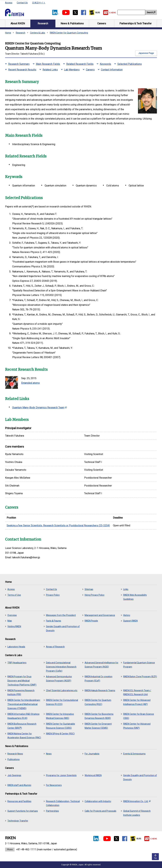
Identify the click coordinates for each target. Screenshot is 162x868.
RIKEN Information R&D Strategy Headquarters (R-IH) (23, 716)
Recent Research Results (22, 70)
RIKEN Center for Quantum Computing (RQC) (98, 702)
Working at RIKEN (93, 775)
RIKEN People (91, 621)
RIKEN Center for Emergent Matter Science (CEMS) (98, 726)
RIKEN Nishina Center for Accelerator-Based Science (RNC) (24, 736)
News (49, 754)
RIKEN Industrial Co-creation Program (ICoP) (98, 679)
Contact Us (22, 3)
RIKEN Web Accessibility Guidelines (135, 597)
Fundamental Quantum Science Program (139, 665)
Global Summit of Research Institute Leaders (137, 813)
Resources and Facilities (19, 801)
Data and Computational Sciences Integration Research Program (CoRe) (61, 667)
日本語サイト (39, 3)
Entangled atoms (30, 383)
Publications (14, 759)
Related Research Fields (80, 64)
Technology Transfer (18, 821)
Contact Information (112, 70)
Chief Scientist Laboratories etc (62, 690)
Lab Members (72, 70)
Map (10, 621)
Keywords (105, 64)
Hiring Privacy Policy (95, 595)
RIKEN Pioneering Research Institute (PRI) (21, 693)
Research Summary (19, 64)
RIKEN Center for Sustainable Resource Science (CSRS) (61, 726)
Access (9, 3)
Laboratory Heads (16, 647)
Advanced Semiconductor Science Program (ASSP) (59, 679)
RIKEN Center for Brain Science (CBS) (139, 716)
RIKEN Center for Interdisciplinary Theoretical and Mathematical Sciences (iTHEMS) (24, 704)
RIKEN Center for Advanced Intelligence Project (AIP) (137, 702)
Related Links (50, 70)
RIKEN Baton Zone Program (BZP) (140, 677)
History (127, 615)
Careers (90, 70)
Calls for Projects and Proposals (100, 811)
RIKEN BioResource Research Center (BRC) (22, 726)
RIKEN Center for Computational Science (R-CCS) (62, 702)
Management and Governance (100, 615)
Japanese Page (146, 53)
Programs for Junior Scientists (61, 775)
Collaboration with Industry (98, 801)
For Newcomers (54, 785)
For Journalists (92, 754)
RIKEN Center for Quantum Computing (69, 33)
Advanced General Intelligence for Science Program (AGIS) (101, 665)
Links (126, 589)
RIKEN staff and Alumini (19, 785)
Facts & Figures (54, 621)
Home (8, 33)
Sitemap (89, 589)
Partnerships (52, 811)
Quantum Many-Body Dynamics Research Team (39, 408)
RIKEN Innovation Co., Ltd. (137, 801)
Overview (12, 615)
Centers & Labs (38, 33)
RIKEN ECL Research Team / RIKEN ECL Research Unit (137, 693)
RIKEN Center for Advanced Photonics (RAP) (137, 726)
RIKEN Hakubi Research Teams (100, 690)
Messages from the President (61, 615)
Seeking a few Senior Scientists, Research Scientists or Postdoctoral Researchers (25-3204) (58, 525)
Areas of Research (55, 647)
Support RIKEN (130, 621)
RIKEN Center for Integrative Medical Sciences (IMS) (60, 716)
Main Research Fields (48, 64)
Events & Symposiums (134, 754)
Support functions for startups (23, 811)
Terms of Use (14, 595)
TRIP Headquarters (17, 663)
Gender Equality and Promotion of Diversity (63, 628)
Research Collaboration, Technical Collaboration (63, 803)
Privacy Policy (53, 595)
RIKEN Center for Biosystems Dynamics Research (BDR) (99, 716)
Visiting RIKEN (14, 626)
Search (150, 12)
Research (21, 33)
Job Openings (14, 775)
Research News (15, 754)
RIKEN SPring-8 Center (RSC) (60, 734)
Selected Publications (130, 64)
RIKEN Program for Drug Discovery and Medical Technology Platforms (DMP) (22, 681)
